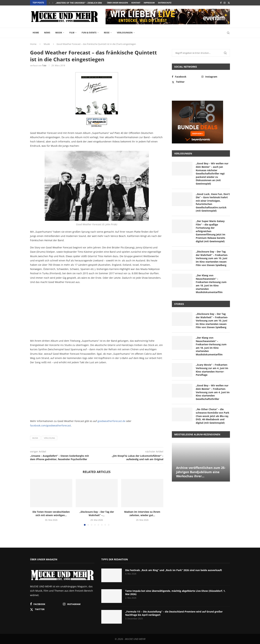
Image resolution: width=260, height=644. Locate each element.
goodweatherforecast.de (111, 421)
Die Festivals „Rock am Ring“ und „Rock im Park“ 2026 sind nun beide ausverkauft (174, 570)
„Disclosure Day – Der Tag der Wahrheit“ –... (97, 513)
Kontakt (136, 3)
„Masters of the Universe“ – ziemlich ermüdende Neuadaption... (92, 3)
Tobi (44, 65)
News (47, 33)
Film (72, 33)
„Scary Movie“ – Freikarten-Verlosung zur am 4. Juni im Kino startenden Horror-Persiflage (212, 370)
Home (36, 33)
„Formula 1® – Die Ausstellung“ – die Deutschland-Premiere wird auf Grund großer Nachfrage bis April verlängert (174, 613)
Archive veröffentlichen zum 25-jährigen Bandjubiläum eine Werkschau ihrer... (201, 472)
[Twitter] (229, 3)
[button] (49, 3)
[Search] (228, 33)
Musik (59, 33)
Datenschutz (165, 3)
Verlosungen (125, 33)
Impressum (149, 3)
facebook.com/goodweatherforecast (50, 425)
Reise (107, 33)
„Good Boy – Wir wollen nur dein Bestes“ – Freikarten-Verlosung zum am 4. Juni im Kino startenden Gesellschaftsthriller (213, 392)
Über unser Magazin (117, 3)
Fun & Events (89, 33)
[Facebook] (221, 3)
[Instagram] (225, 3)
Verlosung (49, 438)
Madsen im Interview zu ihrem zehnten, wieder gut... (142, 513)
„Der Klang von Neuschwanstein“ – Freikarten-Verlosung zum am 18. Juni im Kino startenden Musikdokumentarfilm (211, 284)
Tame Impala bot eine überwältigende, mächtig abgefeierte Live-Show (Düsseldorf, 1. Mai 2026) (175, 593)
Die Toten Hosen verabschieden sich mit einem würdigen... (51, 513)
